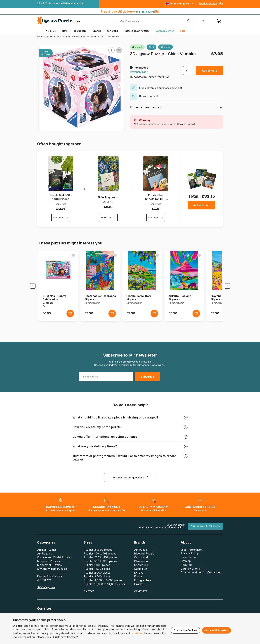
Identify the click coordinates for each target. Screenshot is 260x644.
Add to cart (209, 71)
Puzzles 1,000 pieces (97, 571)
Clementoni (141, 567)
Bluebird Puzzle (144, 559)
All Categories (46, 593)
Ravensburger (139, 72)
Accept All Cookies (216, 630)
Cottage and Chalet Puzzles (54, 563)
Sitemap (186, 567)
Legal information (192, 555)
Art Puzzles (45, 559)
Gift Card (112, 31)
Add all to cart (201, 205)
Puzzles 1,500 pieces (97, 575)
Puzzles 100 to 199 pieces (100, 559)
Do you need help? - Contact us (201, 578)
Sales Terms (188, 563)
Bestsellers (80, 31)
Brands (97, 31)
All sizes (89, 597)
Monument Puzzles (49, 571)
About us (186, 571)
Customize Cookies (185, 630)
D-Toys (139, 578)
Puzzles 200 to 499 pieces (100, 563)
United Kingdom (180, 4)
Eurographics (143, 586)
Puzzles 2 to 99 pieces (98, 555)
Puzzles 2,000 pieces (97, 578)
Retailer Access (208, 3)
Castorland (141, 563)
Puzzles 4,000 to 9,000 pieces (103, 586)
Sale (183, 31)
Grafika (139, 590)
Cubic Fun (141, 575)
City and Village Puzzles (52, 575)
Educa (138, 582)
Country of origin (191, 574)
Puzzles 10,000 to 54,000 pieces (104, 590)
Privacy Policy (190, 559)
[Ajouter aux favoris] (119, 50)
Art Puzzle (141, 555)
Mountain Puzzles (49, 567)
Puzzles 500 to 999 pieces (100, 567)
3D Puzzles (44, 586)
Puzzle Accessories (49, 582)
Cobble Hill (141, 571)
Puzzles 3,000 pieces (97, 582)
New (65, 31)
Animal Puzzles (47, 555)
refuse (138, 633)
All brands (140, 597)
